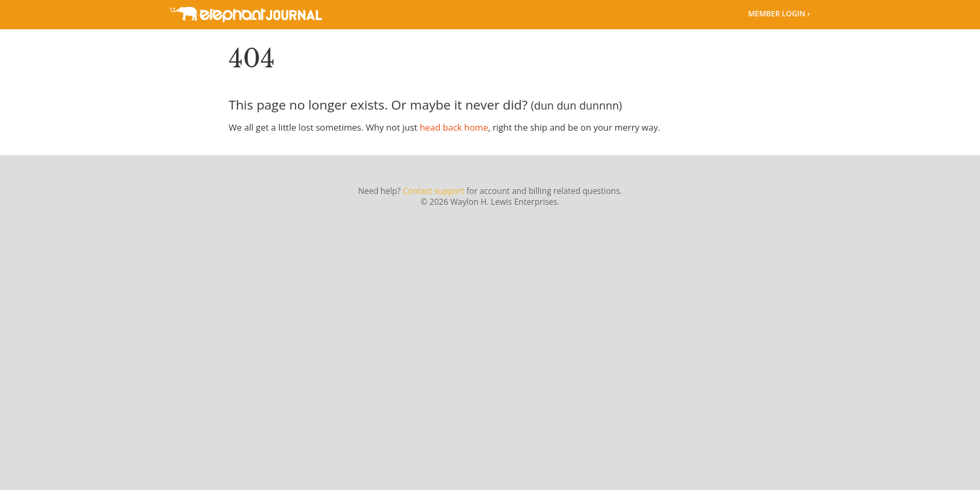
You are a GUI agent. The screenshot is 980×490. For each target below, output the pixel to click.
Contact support (434, 191)
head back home (454, 127)
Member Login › (779, 13)
